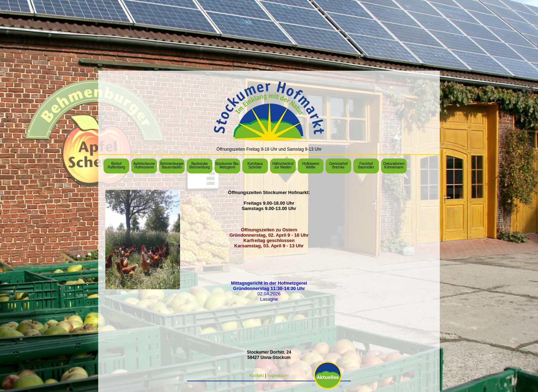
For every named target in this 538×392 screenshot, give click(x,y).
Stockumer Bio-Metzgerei (227, 165)
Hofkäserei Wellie (311, 165)
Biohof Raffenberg (116, 165)
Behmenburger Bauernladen (172, 165)
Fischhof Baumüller (366, 165)
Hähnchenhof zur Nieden (283, 165)
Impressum (278, 376)
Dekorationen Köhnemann (394, 165)
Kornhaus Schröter (255, 165)
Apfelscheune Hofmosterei (144, 165)
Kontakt (257, 376)
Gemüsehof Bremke (338, 165)
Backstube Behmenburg (199, 165)
